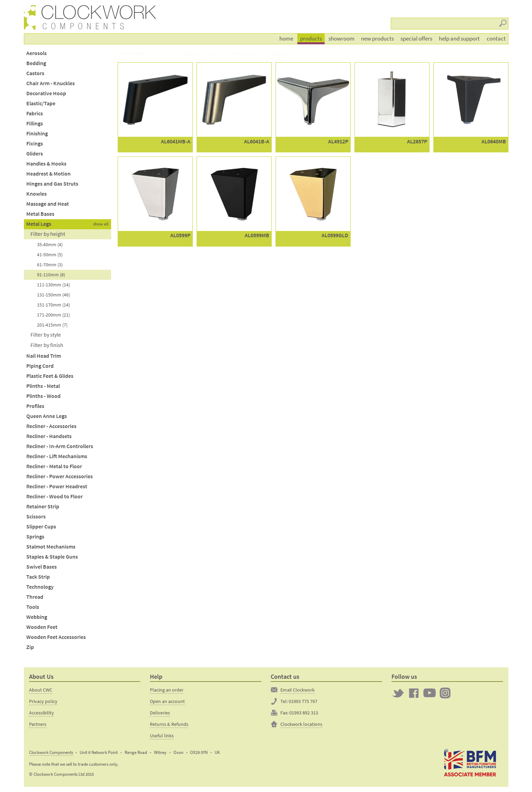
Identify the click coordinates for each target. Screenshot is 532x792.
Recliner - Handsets (49, 436)
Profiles (35, 406)
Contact (496, 38)
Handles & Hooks (46, 164)
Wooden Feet (42, 627)
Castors (35, 73)
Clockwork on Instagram (445, 693)
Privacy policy (43, 701)
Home (286, 38)
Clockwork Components (51, 752)
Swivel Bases (42, 567)
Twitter (398, 693)
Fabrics (35, 113)
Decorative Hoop (46, 93)
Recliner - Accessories (51, 426)
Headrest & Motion (48, 174)
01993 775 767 (303, 701)
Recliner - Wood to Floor (55, 496)
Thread (35, 597)
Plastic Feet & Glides (50, 376)
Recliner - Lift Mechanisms (57, 456)
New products (377, 38)
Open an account (167, 701)
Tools (33, 607)
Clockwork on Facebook (414, 693)
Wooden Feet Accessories (56, 637)
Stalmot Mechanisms (51, 547)
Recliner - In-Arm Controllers (60, 446)
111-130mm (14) (53, 285)
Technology (40, 587)
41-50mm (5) (50, 255)
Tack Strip (38, 577)
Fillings (35, 123)
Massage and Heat (48, 204)
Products (311, 38)
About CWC (41, 690)
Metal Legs (39, 224)
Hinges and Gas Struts (52, 184)
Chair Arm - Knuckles (51, 83)
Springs (35, 537)
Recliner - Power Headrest (57, 486)
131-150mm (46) (53, 295)
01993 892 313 (304, 713)
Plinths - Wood (43, 396)
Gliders (35, 154)
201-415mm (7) (52, 325)
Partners (38, 724)
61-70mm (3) (50, 265)
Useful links (162, 736)
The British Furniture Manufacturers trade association (470, 763)
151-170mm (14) (53, 305)
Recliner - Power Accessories (60, 476)
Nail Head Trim (44, 356)
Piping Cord (40, 366)
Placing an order (167, 690)
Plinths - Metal (43, 386)
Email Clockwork (297, 690)
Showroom (341, 38)
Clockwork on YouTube (430, 693)
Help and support (459, 38)
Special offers (416, 38)
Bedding (36, 63)
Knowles (37, 194)
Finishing (37, 134)
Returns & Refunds (169, 724)
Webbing (37, 617)
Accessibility (42, 713)
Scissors (36, 517)
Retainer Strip (43, 506)
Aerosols (37, 53)
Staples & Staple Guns (52, 557)
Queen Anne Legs (47, 416)
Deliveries (160, 713)
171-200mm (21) (53, 315)
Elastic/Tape (41, 103)
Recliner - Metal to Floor (54, 466)
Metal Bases (40, 214)
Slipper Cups (41, 527)
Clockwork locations (301, 724)
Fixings (35, 144)
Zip (30, 647)
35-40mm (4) (50, 244)
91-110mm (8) (51, 275)
